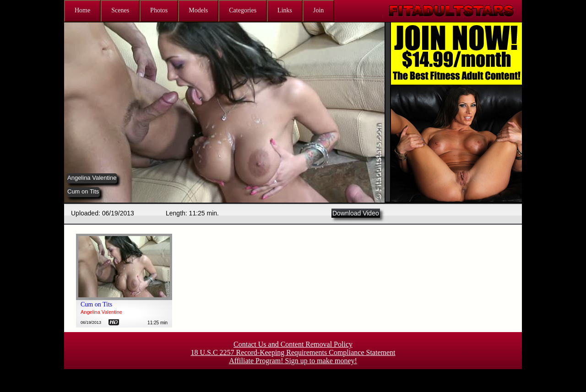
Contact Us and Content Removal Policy (293, 344)
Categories (243, 10)
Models (198, 10)
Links (285, 10)
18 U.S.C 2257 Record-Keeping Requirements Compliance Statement (293, 352)
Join (318, 10)
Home (82, 10)
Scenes (120, 10)
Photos (159, 10)
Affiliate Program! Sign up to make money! (293, 361)
